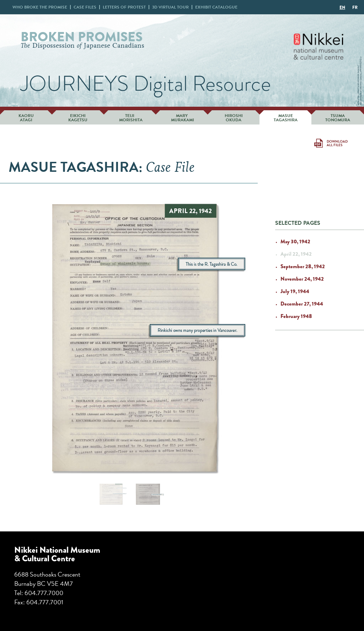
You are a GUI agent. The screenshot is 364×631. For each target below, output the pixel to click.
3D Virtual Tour (170, 7)
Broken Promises (82, 37)
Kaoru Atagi (26, 118)
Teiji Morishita (130, 118)
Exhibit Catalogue (216, 7)
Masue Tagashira (286, 118)
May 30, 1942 (295, 242)
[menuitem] (342, 7)
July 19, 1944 (295, 291)
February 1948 (296, 316)
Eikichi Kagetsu (78, 118)
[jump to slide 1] (110, 494)
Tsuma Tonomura (338, 118)
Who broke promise (40, 7)
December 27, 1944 (302, 304)
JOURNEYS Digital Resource (146, 83)
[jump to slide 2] (148, 494)
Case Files (85, 7)
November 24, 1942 (302, 279)
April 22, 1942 (296, 254)
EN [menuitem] (342, 7)
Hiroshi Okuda (234, 118)
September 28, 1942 (303, 266)
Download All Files (337, 143)
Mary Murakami (182, 118)
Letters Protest (124, 7)
